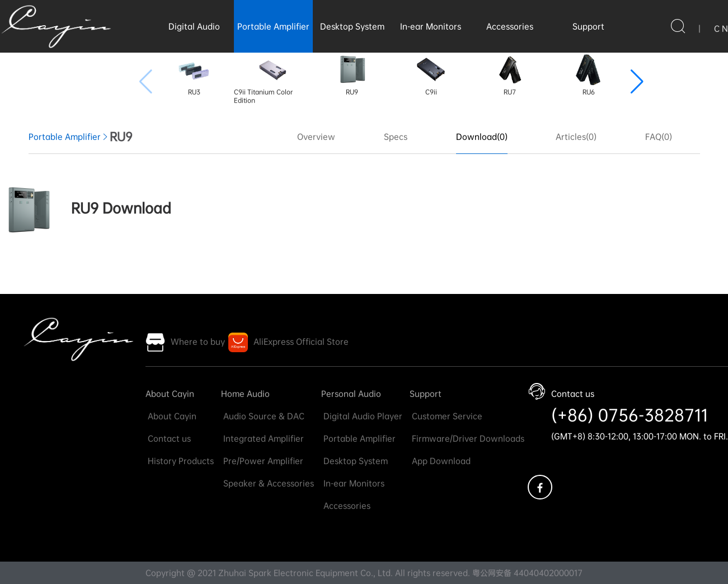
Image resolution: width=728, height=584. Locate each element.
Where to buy (198, 342)
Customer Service (446, 416)
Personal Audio (351, 394)
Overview (316, 137)
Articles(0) (576, 137)
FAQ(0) (659, 137)
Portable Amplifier (273, 26)
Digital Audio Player (362, 416)
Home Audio (245, 394)
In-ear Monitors (431, 26)
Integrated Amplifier (262, 438)
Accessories (510, 26)
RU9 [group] (352, 74)
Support (588, 26)
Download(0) (482, 137)
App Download (440, 461)
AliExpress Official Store (301, 342)
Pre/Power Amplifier (262, 461)
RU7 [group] (510, 74)
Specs (396, 137)
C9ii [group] (431, 74)
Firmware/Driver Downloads (467, 438)
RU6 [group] (589, 74)
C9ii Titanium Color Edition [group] (263, 79)
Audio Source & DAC (263, 416)
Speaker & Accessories (267, 483)
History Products (180, 461)
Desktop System (352, 26)
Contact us (168, 438)
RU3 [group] (194, 74)
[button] (637, 82)
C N (721, 29)
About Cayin (170, 394)
